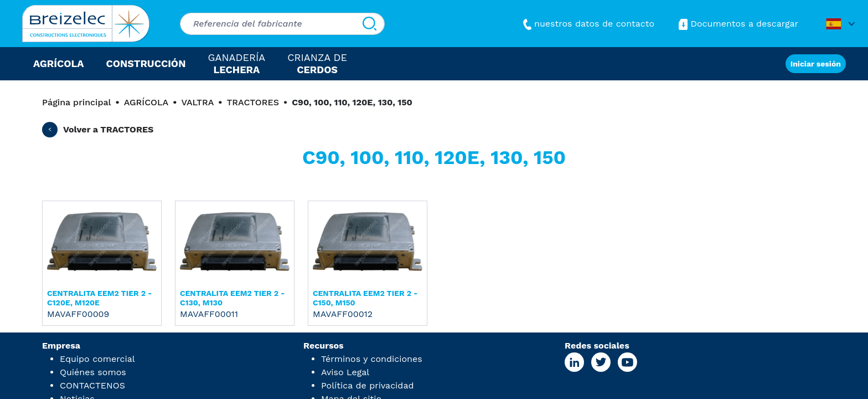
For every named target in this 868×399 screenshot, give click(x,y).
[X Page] (601, 362)
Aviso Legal (345, 372)
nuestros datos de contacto (587, 24)
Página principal (77, 102)
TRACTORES (253, 102)
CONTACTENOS (92, 385)
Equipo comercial (97, 359)
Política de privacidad (367, 385)
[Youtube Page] (627, 362)
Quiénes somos (93, 372)
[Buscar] (370, 24)
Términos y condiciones (372, 359)
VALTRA (197, 102)
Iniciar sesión (816, 64)
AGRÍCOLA (146, 102)
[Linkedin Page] (574, 362)
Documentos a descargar (737, 24)
